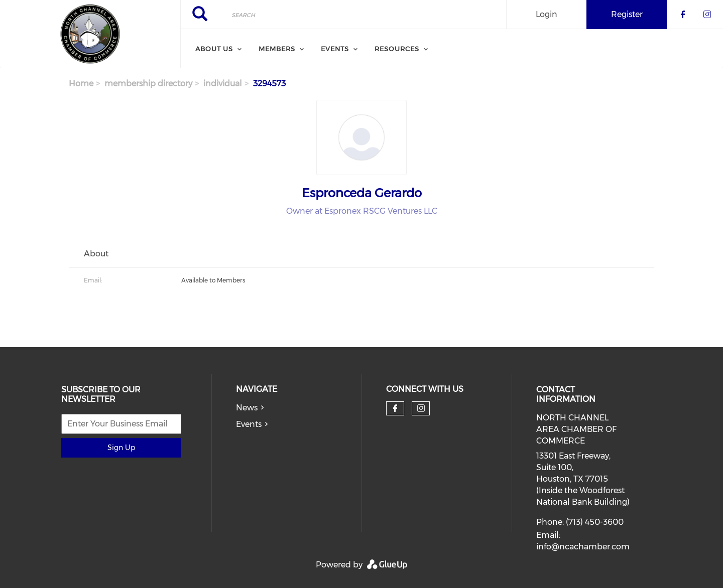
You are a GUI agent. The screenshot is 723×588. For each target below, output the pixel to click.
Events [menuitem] (335, 49)
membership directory (148, 84)
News (247, 408)
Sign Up (121, 448)
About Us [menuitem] (214, 49)
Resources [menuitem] (397, 49)
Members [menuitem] (277, 49)
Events (249, 424)
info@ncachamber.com (583, 547)
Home (81, 84)
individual (223, 84)
